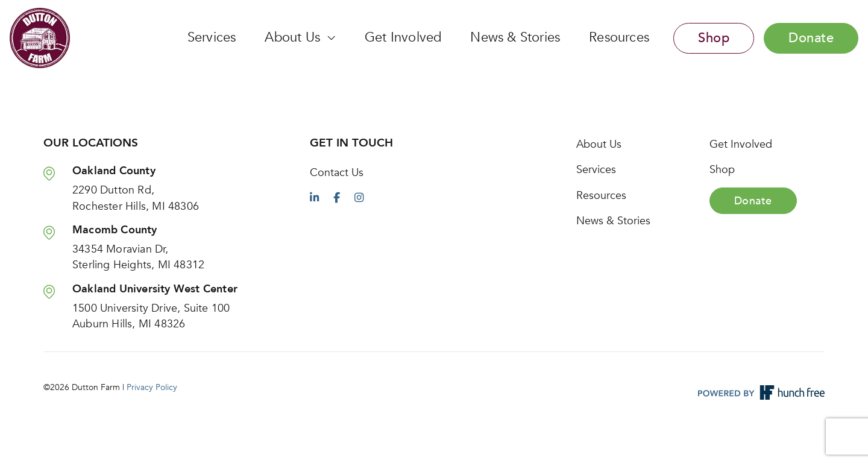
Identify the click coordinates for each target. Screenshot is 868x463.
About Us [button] (294, 37)
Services (212, 37)
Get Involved (403, 37)
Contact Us (337, 172)
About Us (599, 144)
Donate (811, 38)
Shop (714, 38)
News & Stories (515, 37)
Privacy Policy (152, 387)
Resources (619, 37)
